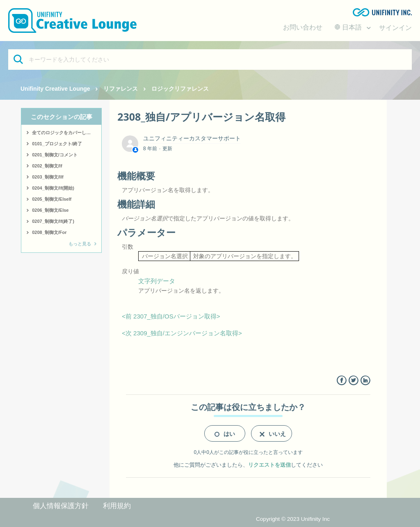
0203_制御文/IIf (48, 177)
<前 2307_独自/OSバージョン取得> (171, 316)
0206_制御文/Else (50, 210)
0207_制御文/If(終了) (53, 221)
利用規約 (117, 506)
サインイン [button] (395, 28)
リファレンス (121, 89)
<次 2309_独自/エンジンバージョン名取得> (182, 333)
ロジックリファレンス (180, 89)
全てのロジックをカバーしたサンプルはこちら (67, 133)
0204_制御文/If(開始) (53, 188)
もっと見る (80, 244)
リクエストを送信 (269, 465)
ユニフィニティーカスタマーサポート (192, 138)
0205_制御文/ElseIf (52, 199)
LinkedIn (365, 381)
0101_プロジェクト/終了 (57, 144)
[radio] (225, 433)
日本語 (349, 27)
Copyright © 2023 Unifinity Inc (293, 519)
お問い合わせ (303, 27)
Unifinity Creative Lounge (55, 89)
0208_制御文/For (49, 232)
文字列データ (157, 281)
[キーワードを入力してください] (210, 60)
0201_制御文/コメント (55, 155)
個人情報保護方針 (61, 506)
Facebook (341, 381)
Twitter (353, 381)
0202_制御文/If (47, 166)
